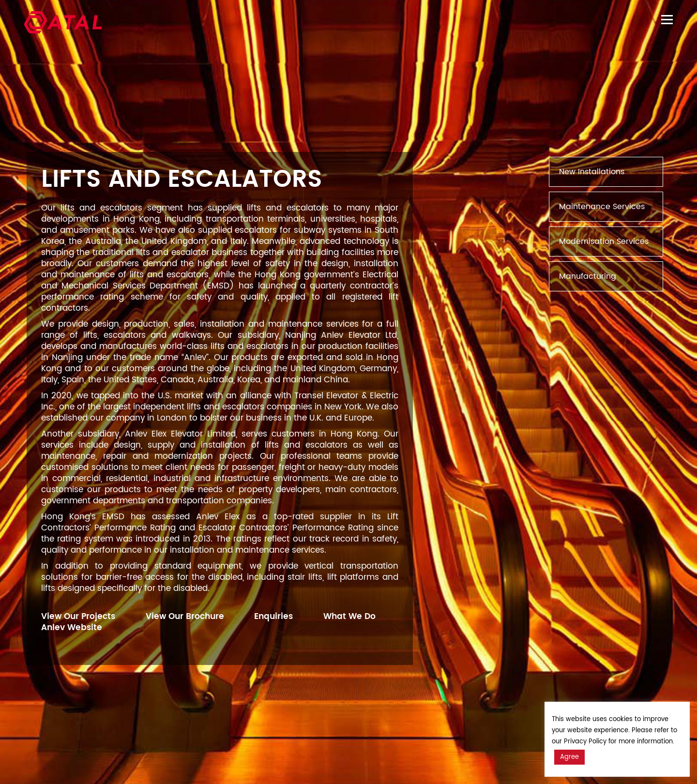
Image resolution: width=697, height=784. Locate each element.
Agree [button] (569, 757)
